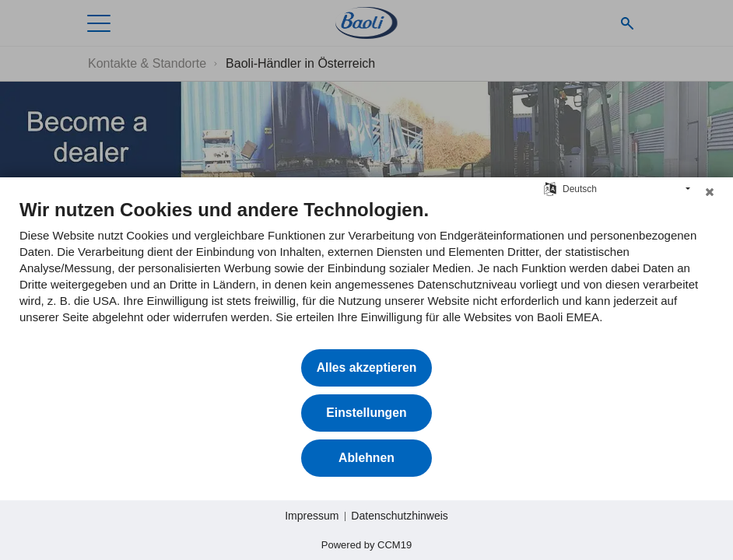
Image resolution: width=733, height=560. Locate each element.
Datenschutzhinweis (400, 516)
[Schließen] (710, 196)
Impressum (312, 516)
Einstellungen (366, 413)
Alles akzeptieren (367, 367)
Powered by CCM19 (366, 545)
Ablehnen (366, 458)
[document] (366, 273)
